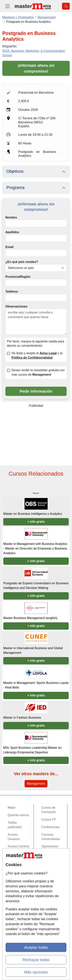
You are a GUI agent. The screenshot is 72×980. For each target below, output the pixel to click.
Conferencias (50, 827)
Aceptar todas (36, 947)
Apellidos (12, 232)
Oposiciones (50, 846)
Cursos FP (49, 819)
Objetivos (15, 171)
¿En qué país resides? (22, 262)
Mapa (12, 808)
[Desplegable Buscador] (66, 6)
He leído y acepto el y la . (37, 355)
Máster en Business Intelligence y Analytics (33, 514)
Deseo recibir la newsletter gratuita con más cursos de (38, 372)
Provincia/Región (18, 277)
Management (36, 784)
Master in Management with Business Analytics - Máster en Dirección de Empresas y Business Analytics (35, 548)
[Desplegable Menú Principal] (7, 6)
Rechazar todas (36, 960)
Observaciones (16, 306)
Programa (15, 188)
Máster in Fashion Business (22, 718)
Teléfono (12, 292)
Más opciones (36, 972)
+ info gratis (36, 522)
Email (10, 247)
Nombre (11, 217)
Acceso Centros (19, 846)
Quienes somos (18, 815)
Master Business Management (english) (30, 618)
